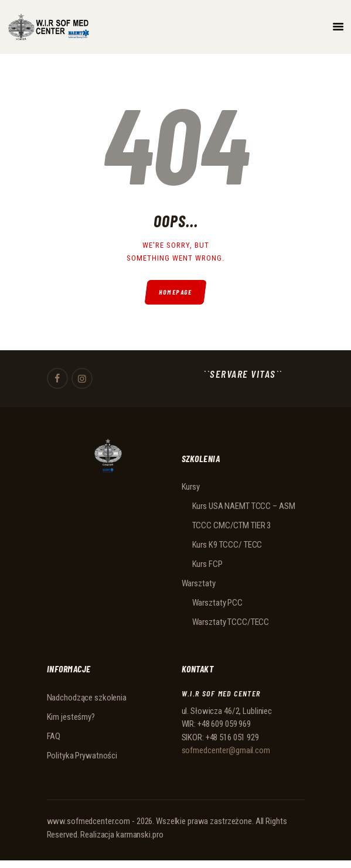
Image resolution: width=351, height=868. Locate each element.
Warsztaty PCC (217, 603)
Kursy (191, 487)
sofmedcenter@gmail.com (226, 750)
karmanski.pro (139, 835)
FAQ (54, 736)
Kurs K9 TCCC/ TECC (227, 545)
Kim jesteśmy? (71, 717)
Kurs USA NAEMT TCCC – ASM (244, 506)
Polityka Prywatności (82, 756)
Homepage (175, 292)
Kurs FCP (207, 564)
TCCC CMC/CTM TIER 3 (232, 525)
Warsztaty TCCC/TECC (231, 622)
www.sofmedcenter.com (89, 821)
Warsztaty (199, 583)
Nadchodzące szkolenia (87, 698)
